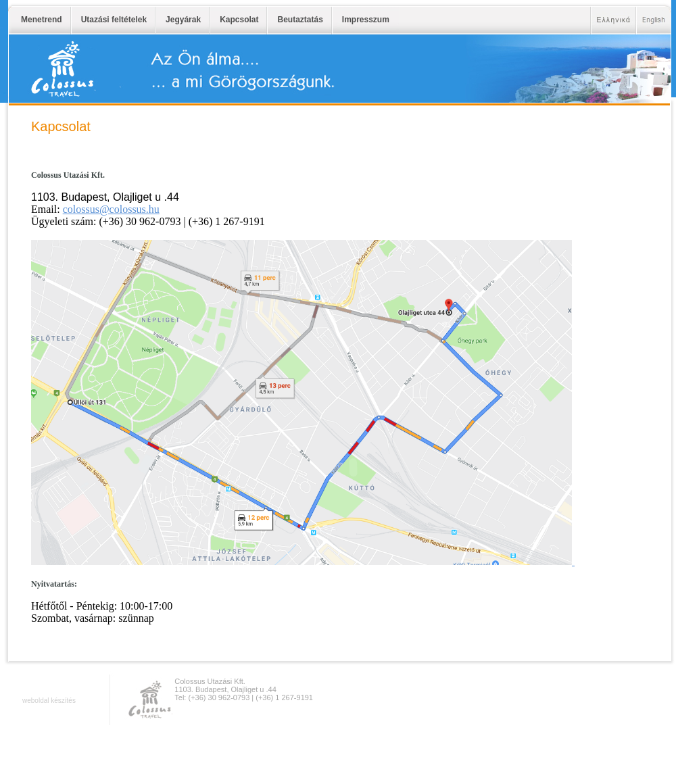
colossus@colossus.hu (111, 209)
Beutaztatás (300, 20)
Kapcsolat (239, 20)
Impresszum (366, 20)
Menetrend (42, 20)
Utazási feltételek (114, 20)
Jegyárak (183, 20)
